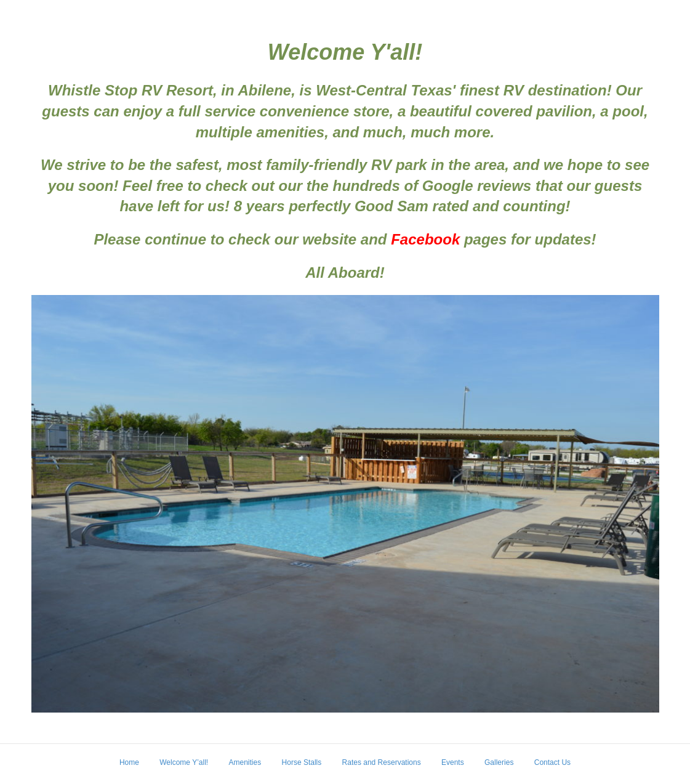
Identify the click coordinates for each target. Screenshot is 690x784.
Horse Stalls (302, 762)
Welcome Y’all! (184, 762)
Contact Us (552, 762)
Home (129, 762)
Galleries (499, 762)
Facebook (425, 239)
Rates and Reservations (382, 762)
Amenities (245, 762)
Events (453, 762)
